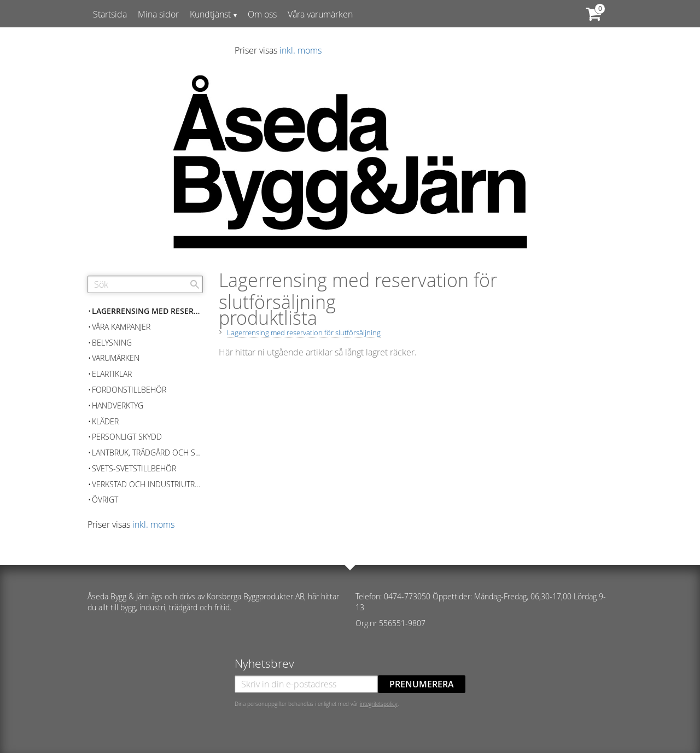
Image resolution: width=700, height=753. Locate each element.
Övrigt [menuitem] (105, 500)
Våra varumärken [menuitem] (320, 14)
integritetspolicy (379, 704)
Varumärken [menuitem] (116, 358)
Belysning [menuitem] (112, 343)
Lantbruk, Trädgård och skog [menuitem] (147, 453)
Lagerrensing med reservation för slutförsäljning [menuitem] (147, 311)
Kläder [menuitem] (105, 421)
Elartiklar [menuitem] (112, 374)
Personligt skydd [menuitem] (127, 437)
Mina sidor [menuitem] (158, 14)
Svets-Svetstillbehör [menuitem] (134, 468)
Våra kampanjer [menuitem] (121, 327)
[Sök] (195, 284)
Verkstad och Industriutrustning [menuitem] (147, 484)
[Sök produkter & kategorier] (145, 284)
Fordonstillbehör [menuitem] (129, 390)
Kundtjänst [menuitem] (210, 14)
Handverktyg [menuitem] (118, 405)
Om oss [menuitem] (262, 14)
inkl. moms (301, 50)
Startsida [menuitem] (110, 14)
